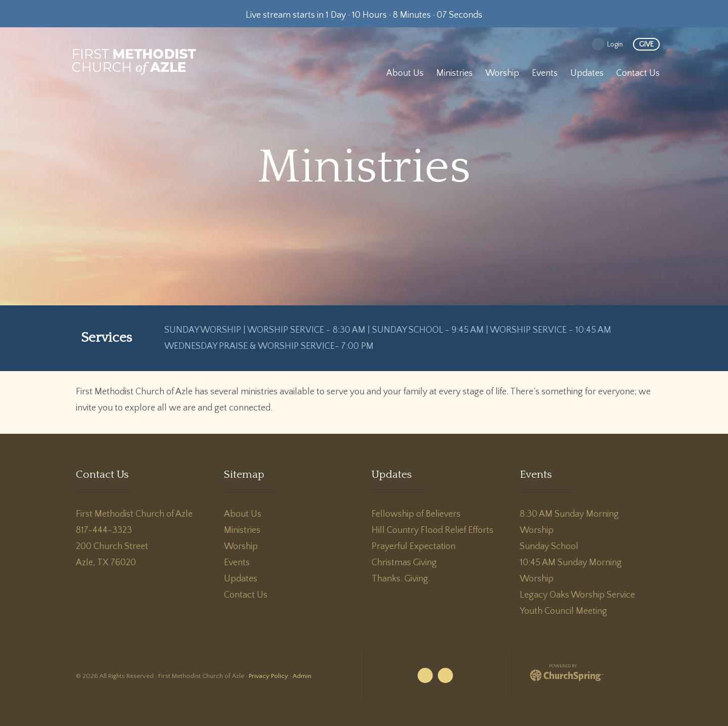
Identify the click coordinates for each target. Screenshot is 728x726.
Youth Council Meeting (563, 611)
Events (237, 563)
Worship (241, 547)
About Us (243, 514)
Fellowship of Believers (416, 514)
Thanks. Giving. (401, 579)
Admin (302, 676)
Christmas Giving (404, 563)
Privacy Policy (268, 676)
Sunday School (549, 547)
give (646, 44)
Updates (241, 579)
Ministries (242, 530)
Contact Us (246, 595)
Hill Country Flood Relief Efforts (433, 530)
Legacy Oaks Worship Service (577, 595)
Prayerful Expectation (414, 547)
